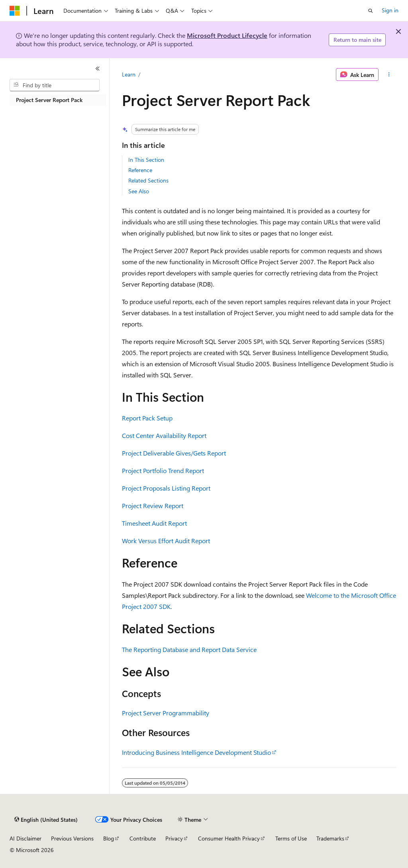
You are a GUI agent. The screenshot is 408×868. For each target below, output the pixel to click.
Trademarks (330, 838)
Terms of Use (291, 838)
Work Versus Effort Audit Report (166, 541)
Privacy (174, 838)
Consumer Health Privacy (229, 838)
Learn (129, 74)
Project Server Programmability (166, 713)
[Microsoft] (15, 11)
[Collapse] (98, 69)
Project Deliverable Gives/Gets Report (174, 453)
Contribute (143, 838)
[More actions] (389, 75)
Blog (109, 838)
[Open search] (371, 11)
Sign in (390, 10)
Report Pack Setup (147, 418)
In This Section (146, 160)
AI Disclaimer (25, 838)
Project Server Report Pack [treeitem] (49, 100)
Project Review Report (153, 506)
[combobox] (55, 85)
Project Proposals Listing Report (166, 488)
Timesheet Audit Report (154, 523)
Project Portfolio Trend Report (163, 470)
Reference (140, 170)
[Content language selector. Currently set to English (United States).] (46, 820)
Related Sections (148, 180)
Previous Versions (72, 838)
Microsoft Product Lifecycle (227, 35)
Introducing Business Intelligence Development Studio (196, 752)
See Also (139, 191)
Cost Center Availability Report (164, 435)
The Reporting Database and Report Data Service (189, 649)
